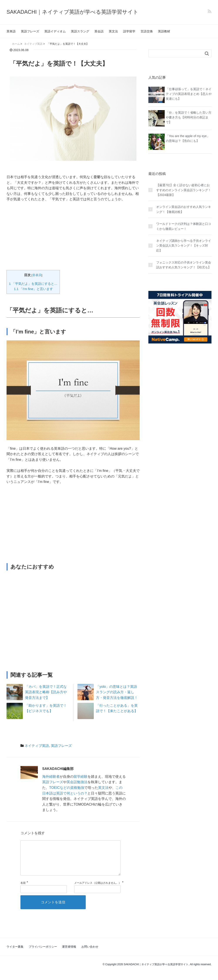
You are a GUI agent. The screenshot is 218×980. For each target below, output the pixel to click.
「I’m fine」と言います (33, 289)
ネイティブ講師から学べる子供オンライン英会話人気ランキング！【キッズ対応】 (184, 246)
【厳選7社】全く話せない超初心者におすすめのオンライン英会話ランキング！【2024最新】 (184, 190)
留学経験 (80, 777)
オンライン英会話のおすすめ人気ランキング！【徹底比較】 (184, 209)
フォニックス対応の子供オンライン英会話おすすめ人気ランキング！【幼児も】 (184, 265)
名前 (23, 890)
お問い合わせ (90, 954)
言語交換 (147, 31)
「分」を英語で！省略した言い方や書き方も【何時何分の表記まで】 (189, 117)
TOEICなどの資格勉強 (67, 788)
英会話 (99, 31)
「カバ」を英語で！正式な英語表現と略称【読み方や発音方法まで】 (46, 692)
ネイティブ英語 (37, 746)
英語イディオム (55, 31)
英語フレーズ (30, 31)
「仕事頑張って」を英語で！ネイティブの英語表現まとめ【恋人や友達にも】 (189, 94)
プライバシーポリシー (43, 954)
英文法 (113, 31)
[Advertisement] (73, 238)
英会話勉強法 (77, 782)
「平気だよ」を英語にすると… (33, 284)
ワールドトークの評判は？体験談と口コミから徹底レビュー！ (184, 226)
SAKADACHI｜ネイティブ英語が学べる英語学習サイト (72, 12)
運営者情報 (69, 954)
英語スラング (80, 31)
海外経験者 (51, 777)
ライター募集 (15, 954)
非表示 (37, 275)
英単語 (11, 31)
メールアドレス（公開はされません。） (98, 890)
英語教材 (164, 31)
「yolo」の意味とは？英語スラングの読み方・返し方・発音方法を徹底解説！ (117, 692)
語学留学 (129, 31)
